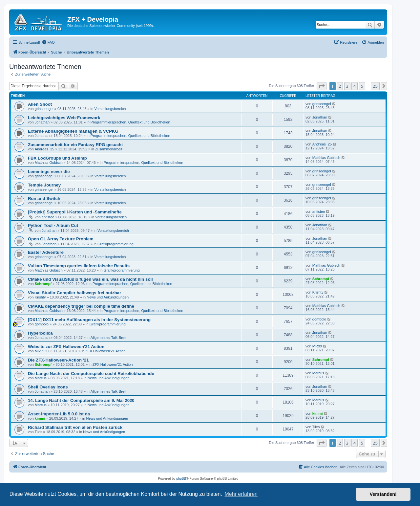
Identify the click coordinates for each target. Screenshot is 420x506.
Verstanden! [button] (383, 494)
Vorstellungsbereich (110, 109)
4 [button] (355, 86)
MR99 (40, 351)
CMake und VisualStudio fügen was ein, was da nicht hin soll (90, 279)
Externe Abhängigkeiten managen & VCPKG (73, 131)
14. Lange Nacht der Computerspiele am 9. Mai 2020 (81, 400)
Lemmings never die (49, 172)
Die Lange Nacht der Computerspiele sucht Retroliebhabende (91, 374)
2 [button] (340, 86)
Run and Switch (44, 198)
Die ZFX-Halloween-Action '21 (58, 360)
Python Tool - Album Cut (53, 225)
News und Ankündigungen (108, 297)
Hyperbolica (40, 333)
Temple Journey (44, 185)
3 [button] (347, 86)
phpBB (181, 479)
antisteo (48, 217)
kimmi (40, 418)
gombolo (42, 324)
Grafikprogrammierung (115, 244)
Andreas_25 (44, 149)
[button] (322, 86)
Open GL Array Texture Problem (61, 239)
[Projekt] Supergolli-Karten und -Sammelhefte (75, 212)
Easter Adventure (46, 252)
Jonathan (42, 122)
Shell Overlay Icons (48, 387)
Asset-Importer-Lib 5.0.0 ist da (59, 414)
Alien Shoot (40, 104)
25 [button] (375, 86)
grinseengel (44, 109)
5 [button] (362, 86)
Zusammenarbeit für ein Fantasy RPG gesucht (75, 145)
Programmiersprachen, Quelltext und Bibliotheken (130, 122)
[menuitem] (48, 42)
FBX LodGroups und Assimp (57, 158)
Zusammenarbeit (109, 149)
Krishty (40, 297)
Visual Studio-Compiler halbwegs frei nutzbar (74, 293)
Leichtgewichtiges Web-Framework (64, 118)
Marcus (41, 378)
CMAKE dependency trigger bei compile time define (81, 306)
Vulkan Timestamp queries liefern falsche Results (79, 266)
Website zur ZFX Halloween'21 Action (66, 347)
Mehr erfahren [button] (241, 494)
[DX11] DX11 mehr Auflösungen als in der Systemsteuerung (89, 320)
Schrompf (43, 284)
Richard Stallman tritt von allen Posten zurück (75, 427)
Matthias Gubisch (49, 163)
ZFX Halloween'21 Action (105, 351)
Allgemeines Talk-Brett (108, 338)
